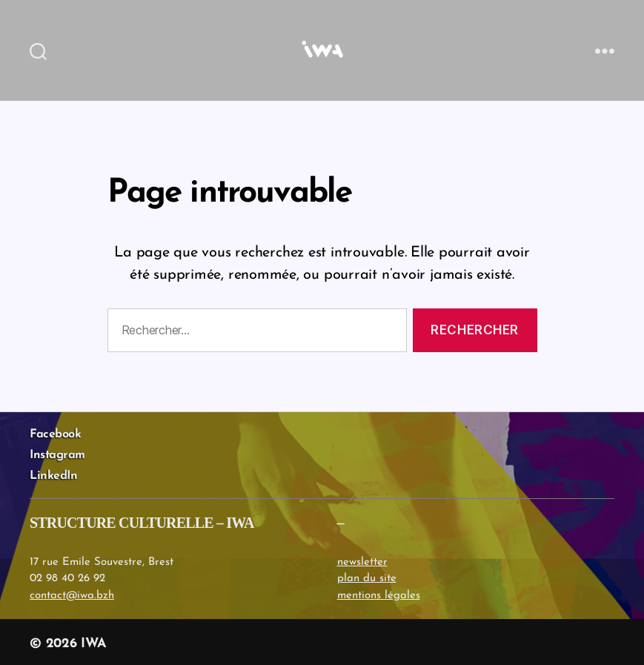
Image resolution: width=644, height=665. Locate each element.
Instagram (57, 455)
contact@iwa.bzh (72, 596)
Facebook (55, 434)
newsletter (362, 562)
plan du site (367, 579)
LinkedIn (53, 476)
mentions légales (379, 596)
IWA (93, 644)
